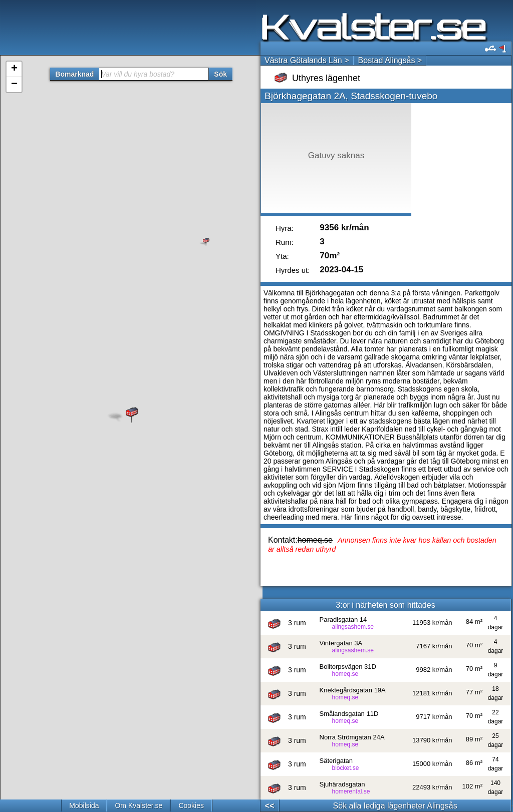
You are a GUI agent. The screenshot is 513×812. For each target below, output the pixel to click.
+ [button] (14, 69)
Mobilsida (84, 805)
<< (270, 806)
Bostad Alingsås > (390, 60)
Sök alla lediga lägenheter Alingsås (395, 806)
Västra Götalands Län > (307, 60)
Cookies (191, 805)
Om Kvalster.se (139, 805)
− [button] (14, 85)
